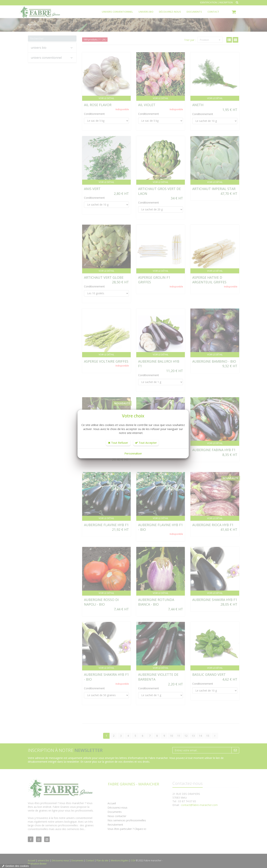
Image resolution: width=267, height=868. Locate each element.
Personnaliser (133, 453)
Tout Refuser (118, 443)
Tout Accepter (146, 443)
